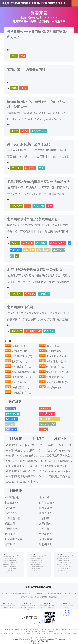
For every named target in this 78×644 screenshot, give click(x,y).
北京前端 (44, 497)
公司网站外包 (58, 633)
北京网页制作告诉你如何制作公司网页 (35, 270)
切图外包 (28, 243)
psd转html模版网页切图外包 (35, 564)
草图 (28, 206)
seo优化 (25, 607)
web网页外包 (12, 497)
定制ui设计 (6, 607)
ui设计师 (29, 250)
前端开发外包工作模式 (34, 570)
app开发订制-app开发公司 (62, 570)
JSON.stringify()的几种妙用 (8, 570)
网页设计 (17, 206)
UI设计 (44, 633)
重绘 (14, 56)
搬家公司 (10, 524)
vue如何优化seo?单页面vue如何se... (10, 560)
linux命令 (19, 382)
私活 (48, 605)
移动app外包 (56, 367)
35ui (62, 639)
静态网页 (41, 243)
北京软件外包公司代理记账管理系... (64, 572)
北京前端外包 (17, 594)
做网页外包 (45, 508)
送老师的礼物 (22, 356)
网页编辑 (39, 206)
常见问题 (35, 631)
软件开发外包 (22, 367)
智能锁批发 (45, 544)
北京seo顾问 (11, 503)
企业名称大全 (56, 356)
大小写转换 (45, 534)
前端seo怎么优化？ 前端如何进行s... (10, 562)
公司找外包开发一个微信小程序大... (64, 562)
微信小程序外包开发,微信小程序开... (64, 560)
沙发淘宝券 (45, 637)
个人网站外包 (67, 633)
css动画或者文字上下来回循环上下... (37, 558)
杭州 (10, 594)
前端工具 (19, 361)
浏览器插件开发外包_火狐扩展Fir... (64, 558)
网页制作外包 (21, 377)
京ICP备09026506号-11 (41, 643)
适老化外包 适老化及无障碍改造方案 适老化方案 (36, 461)
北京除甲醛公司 (14, 539)
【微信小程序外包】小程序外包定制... (64, 566)
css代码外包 (55, 387)
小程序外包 (11, 513)
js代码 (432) (12, 414)
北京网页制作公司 (20, 307)
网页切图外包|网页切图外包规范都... (37, 566)
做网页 (50, 629)
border (25, 131)
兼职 (46, 605)
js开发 (23, 88)
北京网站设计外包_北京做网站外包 (32, 219)
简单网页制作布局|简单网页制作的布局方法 (38, 182)
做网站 (15, 243)
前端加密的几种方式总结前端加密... (10, 558)
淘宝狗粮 (10, 544)
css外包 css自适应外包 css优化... (36, 562)
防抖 (14, 88)
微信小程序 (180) (50, 419)
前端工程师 (51, 605)
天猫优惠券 (45, 539)
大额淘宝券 (38, 637)
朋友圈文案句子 (58, 351)
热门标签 (28, 631)
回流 (22, 56)
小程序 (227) (47, 414)
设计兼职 (30, 168)
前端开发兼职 (21, 633)
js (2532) (10, 409)
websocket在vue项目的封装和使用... (10, 568)
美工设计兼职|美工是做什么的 (29, 144)
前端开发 (19, 351)
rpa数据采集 (20, 387)
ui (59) (43, 429)
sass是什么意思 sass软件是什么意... (64, 556)
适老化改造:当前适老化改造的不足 (28, 456)
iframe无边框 (39, 131)
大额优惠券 (54, 377)
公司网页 (30, 294)
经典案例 (30, 605)
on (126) (10, 424)
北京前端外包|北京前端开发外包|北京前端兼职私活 (33, 639)
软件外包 (10, 508)
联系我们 (19, 346)
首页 (2, 629)
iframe (15, 131)
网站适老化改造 (23, 372)
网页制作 (17, 294)
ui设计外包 (56, 629)
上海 (6, 594)
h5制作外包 (4, 633)
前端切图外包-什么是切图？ (35, 568)
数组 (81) (11, 429)
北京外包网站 (43, 631)
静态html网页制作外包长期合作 (36, 560)
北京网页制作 (33, 331)
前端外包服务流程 (33, 572)
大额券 (31, 637)
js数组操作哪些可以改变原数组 (9, 572)
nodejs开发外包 (57, 361)
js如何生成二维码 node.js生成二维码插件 (31, 466)
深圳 (2, 594)
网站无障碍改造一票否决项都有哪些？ (30, 471)
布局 (50, 206)
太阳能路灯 (45, 524)
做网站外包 (30, 633)
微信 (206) (11, 419)
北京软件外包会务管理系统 (62, 574)
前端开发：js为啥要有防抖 (26, 69)
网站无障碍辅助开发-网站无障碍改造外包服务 (35, 476)
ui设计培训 (43, 250)
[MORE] (19, 555)
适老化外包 (11, 529)
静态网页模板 (58, 243)
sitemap (51, 631)
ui (17, 256)
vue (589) (45, 409)
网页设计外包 (47, 513)
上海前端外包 (12, 518)
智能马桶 (44, 529)
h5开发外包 (12, 633)
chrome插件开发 (57, 372)
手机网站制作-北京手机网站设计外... (64, 568)
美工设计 (17, 168)
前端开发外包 (22, 393)
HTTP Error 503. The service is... (9, 564)
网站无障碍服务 (57, 382)
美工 (41, 168)
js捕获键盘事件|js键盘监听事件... (9, 566)
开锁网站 (44, 518)
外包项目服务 (47, 503)
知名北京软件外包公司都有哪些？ (64, 564)
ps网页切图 (64, 629)
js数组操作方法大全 (7, 574)
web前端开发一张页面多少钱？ (36, 574)
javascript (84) (48, 424)
